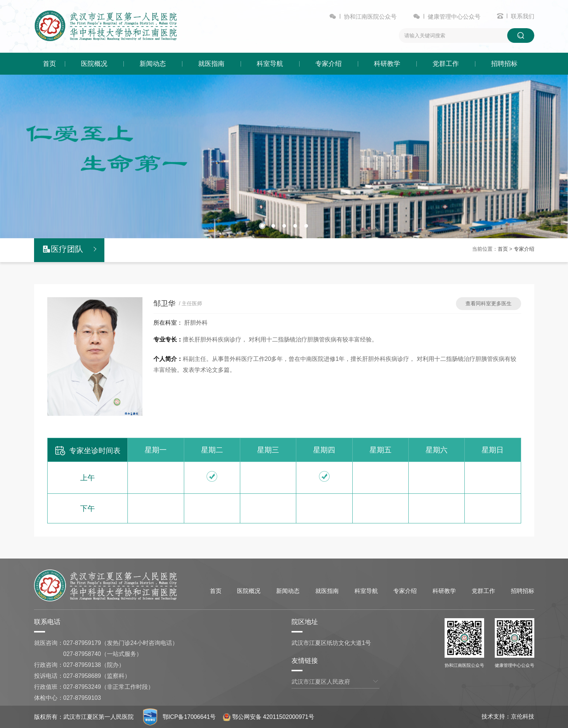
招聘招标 (504, 64)
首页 (49, 64)
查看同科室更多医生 (489, 303)
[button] (262, 226)
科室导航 (270, 64)
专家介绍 (328, 64)
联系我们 (523, 16)
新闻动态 (153, 64)
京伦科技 (523, 716)
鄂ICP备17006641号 (189, 717)
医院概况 (94, 64)
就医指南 (211, 64)
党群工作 (446, 64)
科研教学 (387, 64)
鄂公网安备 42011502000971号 (269, 717)
